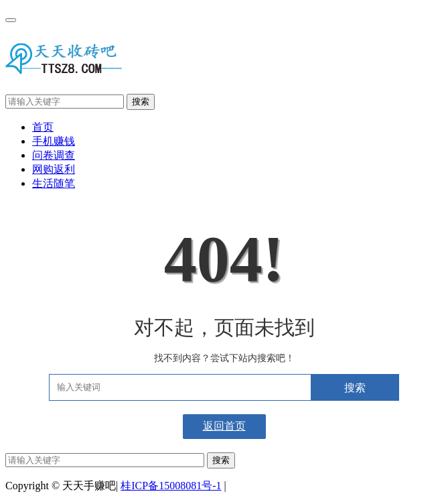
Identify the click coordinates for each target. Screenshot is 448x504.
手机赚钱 (54, 141)
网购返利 (54, 169)
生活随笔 (54, 183)
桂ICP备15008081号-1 (171, 486)
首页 (43, 127)
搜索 (141, 102)
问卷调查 (54, 155)
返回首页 (224, 426)
